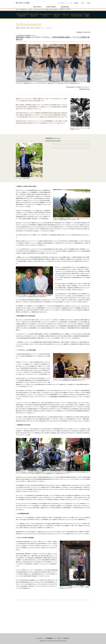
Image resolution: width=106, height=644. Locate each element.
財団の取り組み (23, 9)
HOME (17, 9)
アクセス (83, 3)
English (89, 3)
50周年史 (30, 9)
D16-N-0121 (57, 151)
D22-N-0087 (57, 181)
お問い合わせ (66, 638)
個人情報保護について (50, 638)
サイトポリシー (40, 638)
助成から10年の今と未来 (39, 9)
